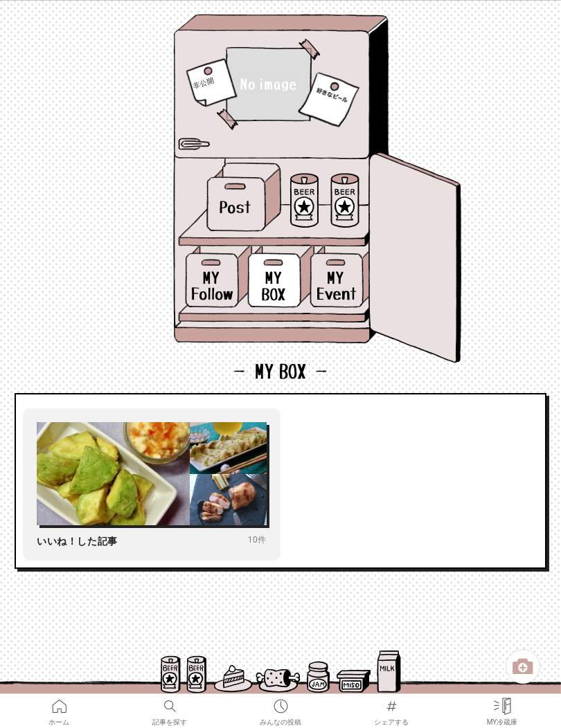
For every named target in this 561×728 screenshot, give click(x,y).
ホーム (59, 703)
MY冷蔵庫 (502, 703)
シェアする (391, 703)
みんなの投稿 (280, 703)
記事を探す (170, 703)
